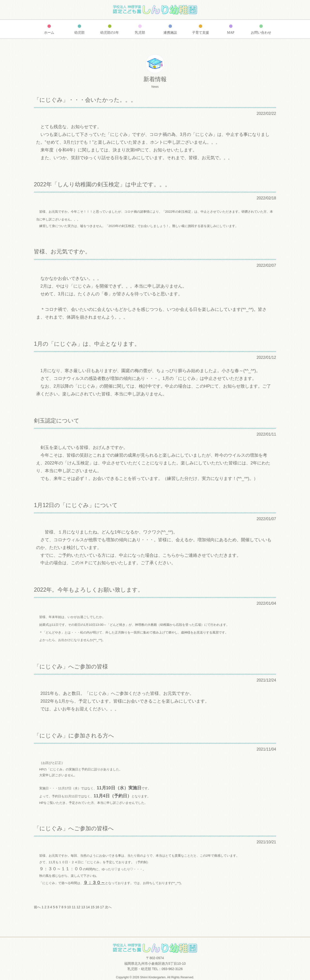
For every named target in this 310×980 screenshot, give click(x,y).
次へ (108, 907)
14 (88, 907)
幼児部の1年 (110, 33)
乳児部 (140, 33)
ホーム (49, 33)
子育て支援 (201, 33)
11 (74, 907)
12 (78, 907)
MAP (231, 33)
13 (83, 907)
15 (93, 907)
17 (102, 907)
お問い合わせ (261, 33)
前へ (37, 907)
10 (69, 907)
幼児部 (79, 33)
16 (97, 907)
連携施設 (170, 33)
